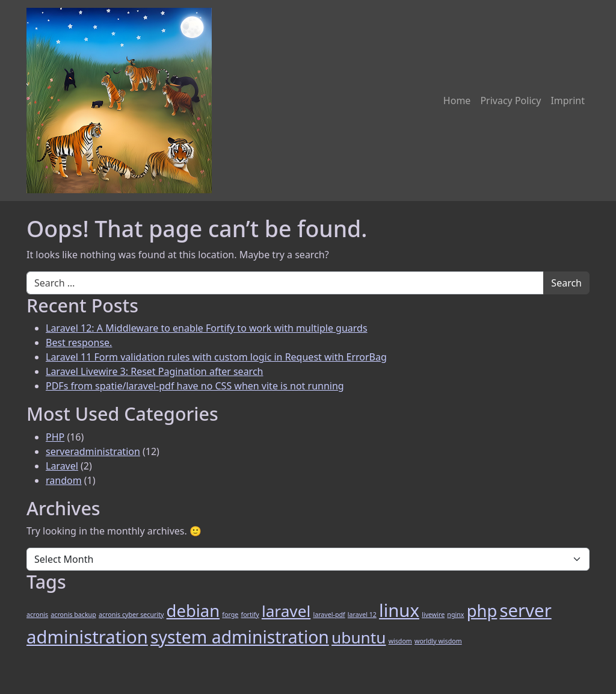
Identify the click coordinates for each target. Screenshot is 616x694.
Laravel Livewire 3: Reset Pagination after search (154, 371)
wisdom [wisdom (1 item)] (400, 641)
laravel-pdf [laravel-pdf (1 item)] (329, 615)
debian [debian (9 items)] (193, 611)
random (64, 480)
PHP (55, 437)
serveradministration (93, 451)
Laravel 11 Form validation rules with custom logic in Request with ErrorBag (216, 357)
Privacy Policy (510, 101)
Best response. (79, 342)
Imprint (568, 101)
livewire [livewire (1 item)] (433, 615)
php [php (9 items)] (482, 611)
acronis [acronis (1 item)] (37, 615)
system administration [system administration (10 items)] (240, 637)
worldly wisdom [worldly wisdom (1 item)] (438, 641)
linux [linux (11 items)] (399, 610)
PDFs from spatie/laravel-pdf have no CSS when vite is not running (195, 386)
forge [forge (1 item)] (230, 615)
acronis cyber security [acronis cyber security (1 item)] (131, 615)
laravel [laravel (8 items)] (286, 611)
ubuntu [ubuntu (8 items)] (359, 637)
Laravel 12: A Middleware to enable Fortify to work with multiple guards (207, 328)
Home (457, 101)
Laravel (62, 466)
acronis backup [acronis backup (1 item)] (73, 615)
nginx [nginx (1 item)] (455, 615)
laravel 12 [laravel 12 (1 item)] (362, 615)
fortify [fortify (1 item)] (250, 615)
